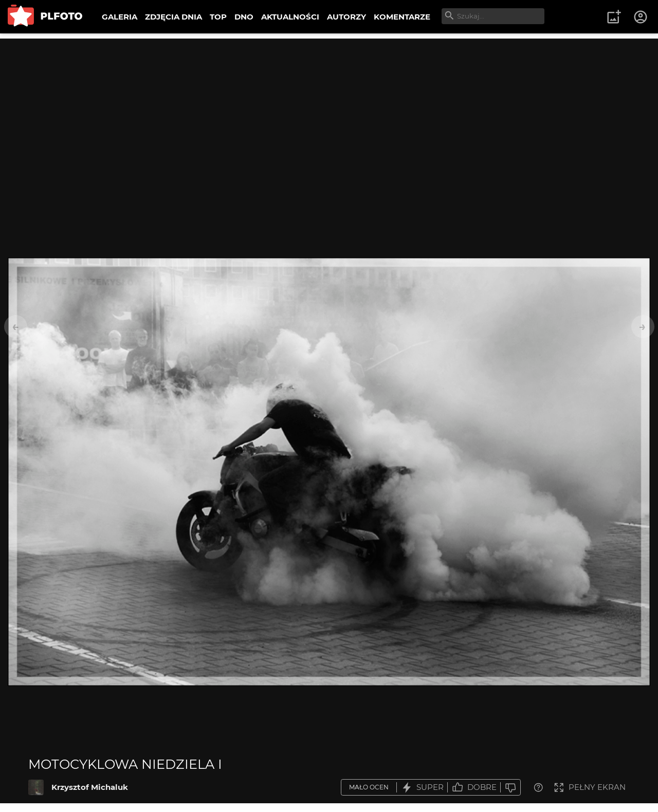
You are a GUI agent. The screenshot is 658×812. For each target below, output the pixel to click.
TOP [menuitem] (218, 17)
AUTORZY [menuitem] (346, 17)
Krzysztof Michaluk (90, 787)
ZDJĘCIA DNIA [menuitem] (173, 17)
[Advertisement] (329, 110)
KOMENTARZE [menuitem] (402, 17)
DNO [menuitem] (244, 17)
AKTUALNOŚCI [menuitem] (290, 17)
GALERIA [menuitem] (120, 17)
